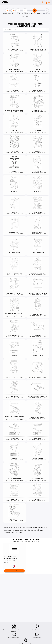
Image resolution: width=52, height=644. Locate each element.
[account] (43, 2)
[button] (14, 549)
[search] (48, 30)
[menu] (49, 2)
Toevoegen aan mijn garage (14, 571)
